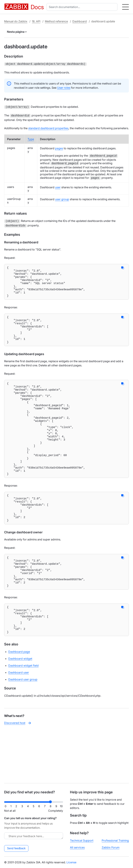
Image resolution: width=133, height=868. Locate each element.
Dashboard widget (20, 710)
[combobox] (83, 7)
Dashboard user (19, 724)
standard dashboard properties (48, 127)
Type (31, 138)
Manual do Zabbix (16, 21)
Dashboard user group (23, 731)
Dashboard (80, 21)
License (71, 862)
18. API (36, 21)
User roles (64, 87)
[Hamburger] (125, 7)
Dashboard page (19, 703)
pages (59, 147)
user (58, 186)
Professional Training (115, 840)
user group (62, 198)
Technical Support (82, 840)
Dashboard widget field (23, 717)
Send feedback (16, 848)
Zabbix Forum (111, 847)
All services (77, 847)
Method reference (56, 21)
